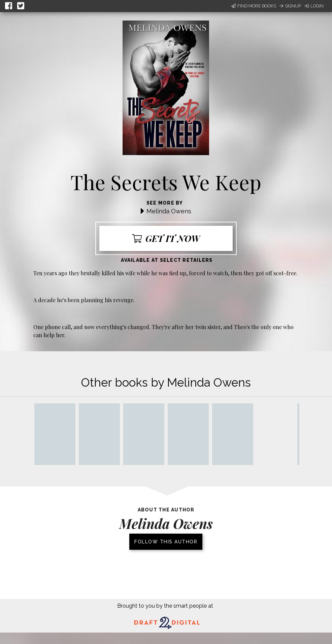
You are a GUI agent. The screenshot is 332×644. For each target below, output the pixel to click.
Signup (290, 6)
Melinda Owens (169, 211)
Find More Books (254, 6)
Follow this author (166, 542)
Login (314, 6)
